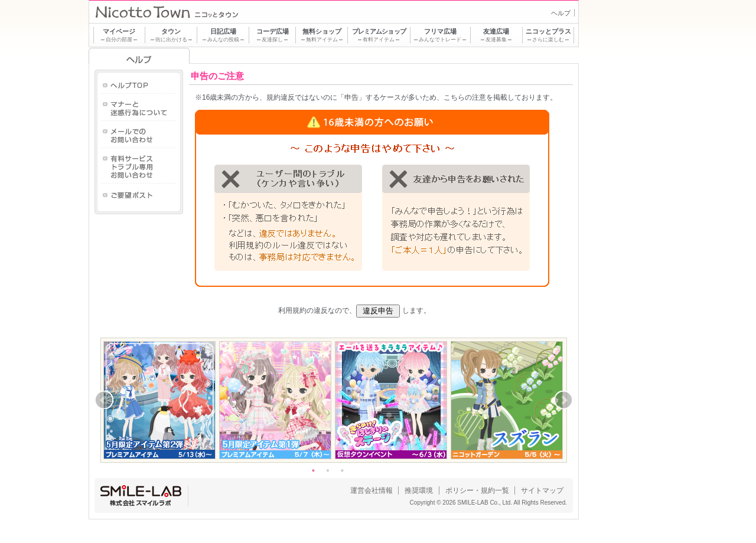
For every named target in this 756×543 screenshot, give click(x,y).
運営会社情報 (372, 490)
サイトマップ (542, 490)
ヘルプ (561, 13)
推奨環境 (419, 490)
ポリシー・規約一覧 (477, 490)
